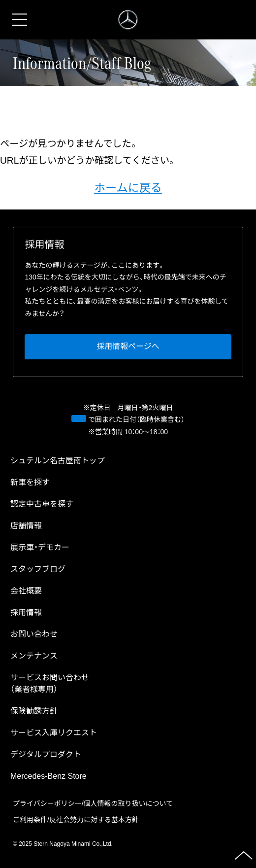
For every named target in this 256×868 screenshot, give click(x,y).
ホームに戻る (128, 188)
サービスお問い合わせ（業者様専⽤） (50, 683)
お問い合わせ (34, 634)
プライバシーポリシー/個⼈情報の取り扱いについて (93, 803)
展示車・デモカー (40, 547)
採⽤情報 (26, 612)
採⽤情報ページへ (128, 347)
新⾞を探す (30, 482)
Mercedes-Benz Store (48, 776)
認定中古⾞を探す (42, 504)
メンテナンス (34, 656)
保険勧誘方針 (34, 711)
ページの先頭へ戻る (244, 856)
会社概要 (26, 591)
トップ (58, 461)
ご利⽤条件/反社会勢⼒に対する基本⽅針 (76, 820)
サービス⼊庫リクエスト (54, 733)
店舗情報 (26, 526)
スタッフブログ (38, 569)
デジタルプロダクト (46, 754)
